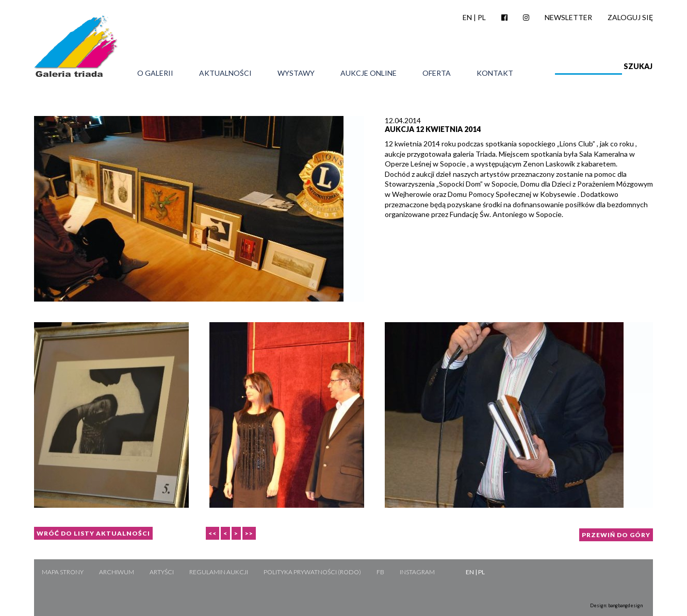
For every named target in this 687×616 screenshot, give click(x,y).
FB (380, 572)
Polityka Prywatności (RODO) (312, 572)
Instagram (417, 572)
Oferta (437, 73)
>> (249, 533)
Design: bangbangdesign (616, 605)
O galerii (155, 73)
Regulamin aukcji (219, 572)
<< (212, 533)
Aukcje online (369, 73)
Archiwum (117, 572)
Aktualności (225, 73)
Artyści (162, 572)
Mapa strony (63, 572)
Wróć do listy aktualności (93, 533)
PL (482, 17)
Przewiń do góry (616, 535)
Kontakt (495, 73)
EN (467, 17)
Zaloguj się (630, 17)
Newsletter (568, 17)
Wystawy (296, 73)
